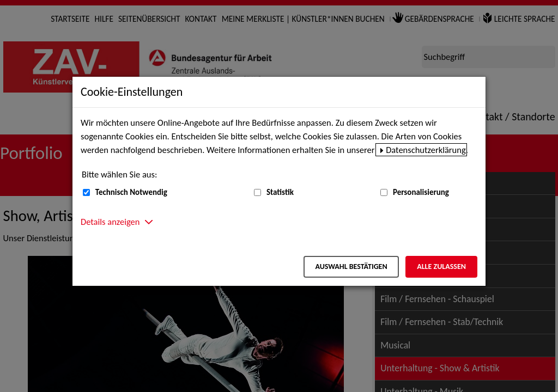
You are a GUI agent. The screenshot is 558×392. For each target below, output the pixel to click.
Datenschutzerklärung (426, 150)
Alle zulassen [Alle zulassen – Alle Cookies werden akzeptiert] (441, 267)
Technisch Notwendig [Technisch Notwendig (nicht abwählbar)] (131, 192)
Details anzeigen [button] (110, 222)
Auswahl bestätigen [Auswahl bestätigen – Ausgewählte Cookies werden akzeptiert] (351, 267)
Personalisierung (421, 192)
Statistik (280, 192)
